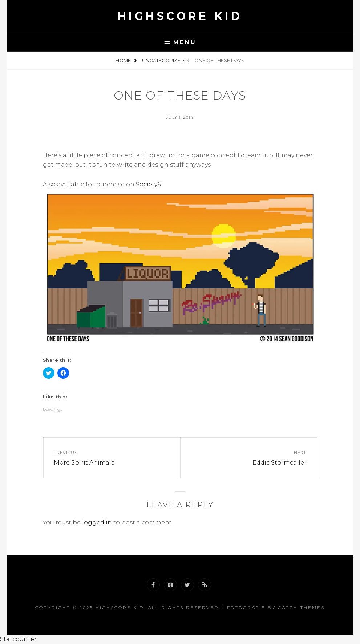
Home (124, 60)
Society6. (149, 184)
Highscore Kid (180, 16)
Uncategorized (163, 60)
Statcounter (18, 639)
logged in (97, 523)
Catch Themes (301, 607)
